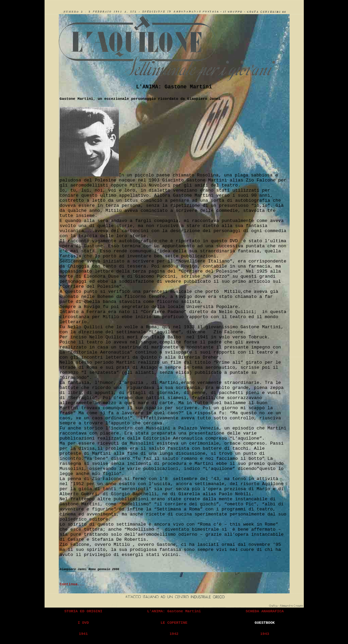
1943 (265, 634)
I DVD (83, 623)
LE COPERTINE (174, 623)
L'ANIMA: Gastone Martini (174, 611)
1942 (174, 634)
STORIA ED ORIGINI (83, 611)
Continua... (72, 584)
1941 (84, 634)
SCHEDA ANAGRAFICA (265, 611)
